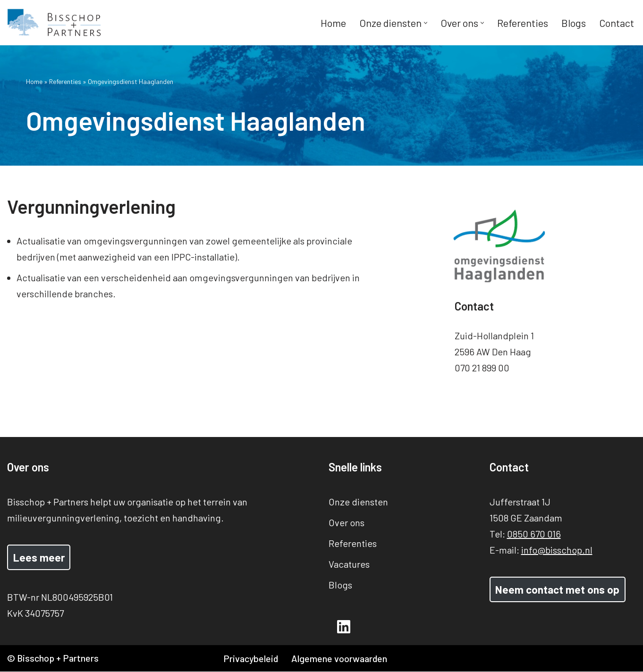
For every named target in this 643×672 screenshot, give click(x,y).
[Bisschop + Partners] (54, 23)
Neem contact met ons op (557, 589)
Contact (616, 23)
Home (333, 23)
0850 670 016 (534, 534)
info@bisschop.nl (557, 550)
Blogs (573, 23)
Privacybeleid (251, 659)
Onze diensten (358, 502)
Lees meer (39, 557)
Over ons (347, 522)
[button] (425, 23)
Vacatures (349, 564)
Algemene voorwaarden (340, 659)
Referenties (522, 23)
